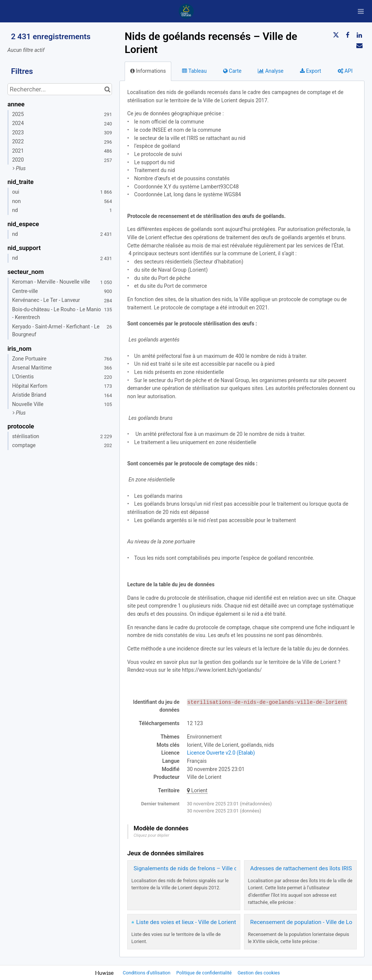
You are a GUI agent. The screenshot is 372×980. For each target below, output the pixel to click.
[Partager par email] (359, 46)
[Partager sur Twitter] (336, 35)
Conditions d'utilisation (147, 973)
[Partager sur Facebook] (348, 35)
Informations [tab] (148, 71)
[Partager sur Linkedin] (359, 35)
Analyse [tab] (271, 71)
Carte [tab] (232, 71)
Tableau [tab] (194, 71)
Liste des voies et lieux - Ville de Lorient (186, 922)
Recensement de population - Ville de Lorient (307, 922)
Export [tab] (311, 71)
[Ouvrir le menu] (361, 11)
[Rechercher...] (60, 89)
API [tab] (345, 71)
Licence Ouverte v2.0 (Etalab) (221, 753)
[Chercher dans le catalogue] (107, 89)
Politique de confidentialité (204, 973)
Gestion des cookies (259, 973)
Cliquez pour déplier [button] (151, 835)
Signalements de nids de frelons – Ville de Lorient (197, 868)
